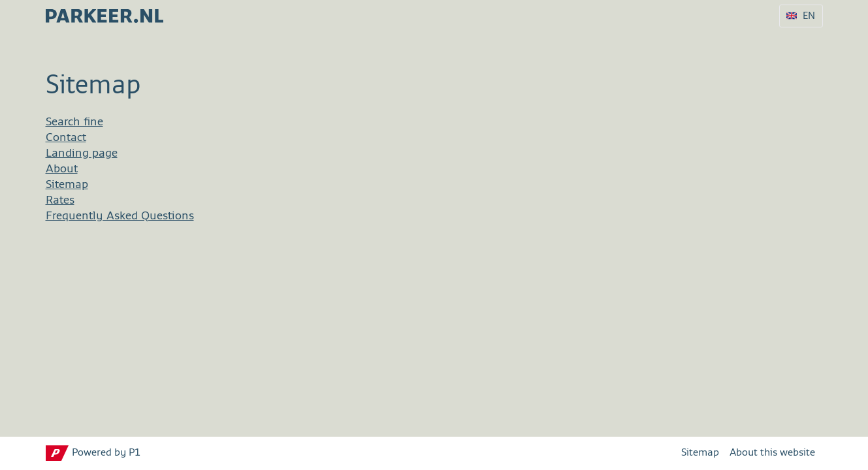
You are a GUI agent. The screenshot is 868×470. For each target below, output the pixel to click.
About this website (772, 453)
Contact (66, 138)
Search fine (74, 122)
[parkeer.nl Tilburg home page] (104, 12)
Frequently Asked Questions (120, 216)
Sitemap (67, 185)
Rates (60, 200)
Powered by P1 (106, 453)
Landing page (82, 153)
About (62, 169)
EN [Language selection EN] (809, 16)
